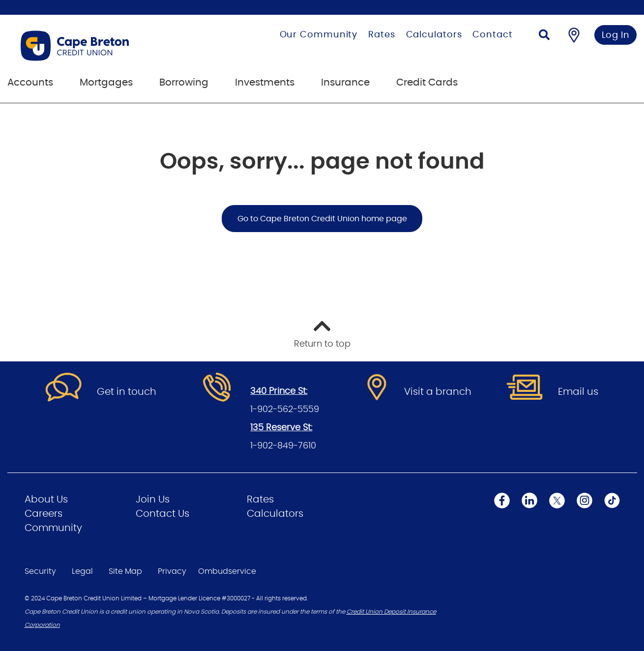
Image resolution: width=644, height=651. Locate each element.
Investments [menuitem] (265, 83)
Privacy (172, 571)
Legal (82, 571)
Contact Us (162, 514)
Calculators (434, 35)
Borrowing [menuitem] (184, 83)
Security (40, 571)
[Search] (544, 36)
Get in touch (127, 392)
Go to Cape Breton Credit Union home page (322, 219)
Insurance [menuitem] (345, 83)
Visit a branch (438, 392)
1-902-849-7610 (283, 446)
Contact (492, 35)
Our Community (319, 35)
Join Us (153, 500)
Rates (382, 35)
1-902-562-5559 (285, 410)
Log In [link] (616, 35)
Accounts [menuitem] (30, 83)
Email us (578, 392)
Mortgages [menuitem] (106, 83)
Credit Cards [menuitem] (427, 83)
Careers (44, 514)
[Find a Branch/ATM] (574, 35)
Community (53, 528)
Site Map (125, 571)
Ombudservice (227, 571)
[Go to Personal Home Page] (107, 46)
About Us (46, 500)
